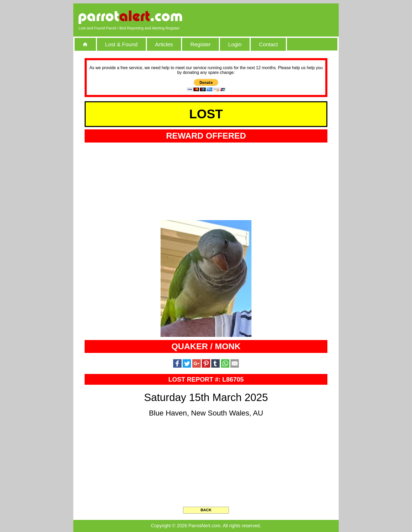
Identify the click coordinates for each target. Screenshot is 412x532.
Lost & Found (121, 44)
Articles (164, 44)
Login (235, 44)
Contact (269, 44)
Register (200, 44)
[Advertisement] (273, 17)
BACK (206, 510)
